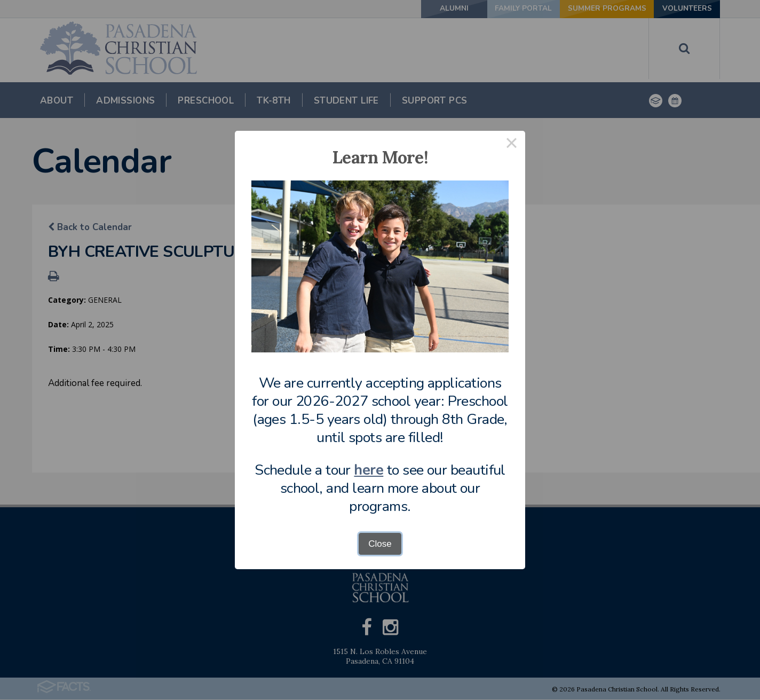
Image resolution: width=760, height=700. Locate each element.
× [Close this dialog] (512, 144)
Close (380, 544)
